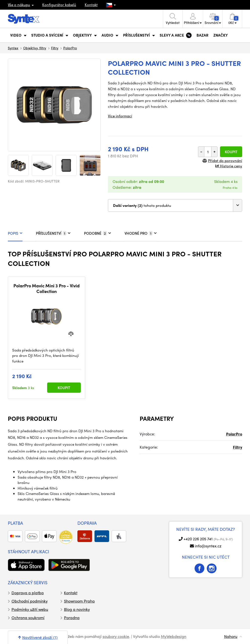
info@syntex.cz (208, 546)
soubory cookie (116, 636)
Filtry (55, 48)
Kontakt (91, 5)
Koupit (231, 152)
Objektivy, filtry (35, 48)
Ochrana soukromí (28, 618)
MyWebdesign (174, 636)
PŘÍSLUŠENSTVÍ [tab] (53, 233)
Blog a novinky (77, 609)
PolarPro (70, 48)
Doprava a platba (28, 593)
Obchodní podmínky (30, 601)
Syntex (13, 48)
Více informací (120, 116)
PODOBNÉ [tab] (98, 233)
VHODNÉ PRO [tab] (141, 233)
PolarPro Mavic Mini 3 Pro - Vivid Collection (47, 288)
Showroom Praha (79, 601)
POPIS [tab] (15, 233)
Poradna (72, 618)
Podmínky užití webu (30, 609)
